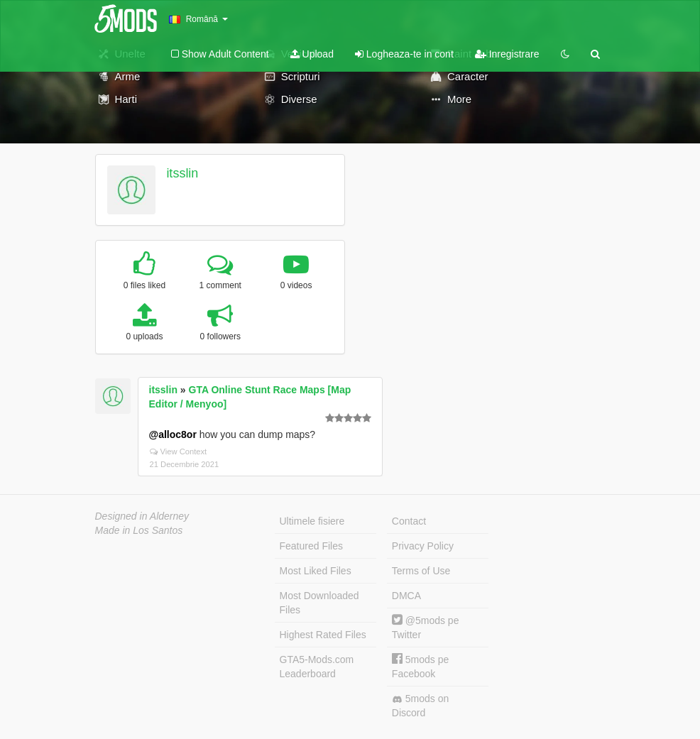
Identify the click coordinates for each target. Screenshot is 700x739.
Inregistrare (507, 54)
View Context (179, 451)
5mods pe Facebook (420, 666)
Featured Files (311, 546)
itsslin (182, 173)
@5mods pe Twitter (426, 627)
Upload (312, 54)
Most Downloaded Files (319, 603)
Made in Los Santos (139, 530)
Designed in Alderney (142, 516)
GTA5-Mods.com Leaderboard (317, 667)
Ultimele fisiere (312, 521)
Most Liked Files (316, 571)
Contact (409, 521)
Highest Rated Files (323, 635)
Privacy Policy (423, 546)
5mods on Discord (420, 706)
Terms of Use (421, 571)
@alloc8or (173, 434)
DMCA (406, 596)
